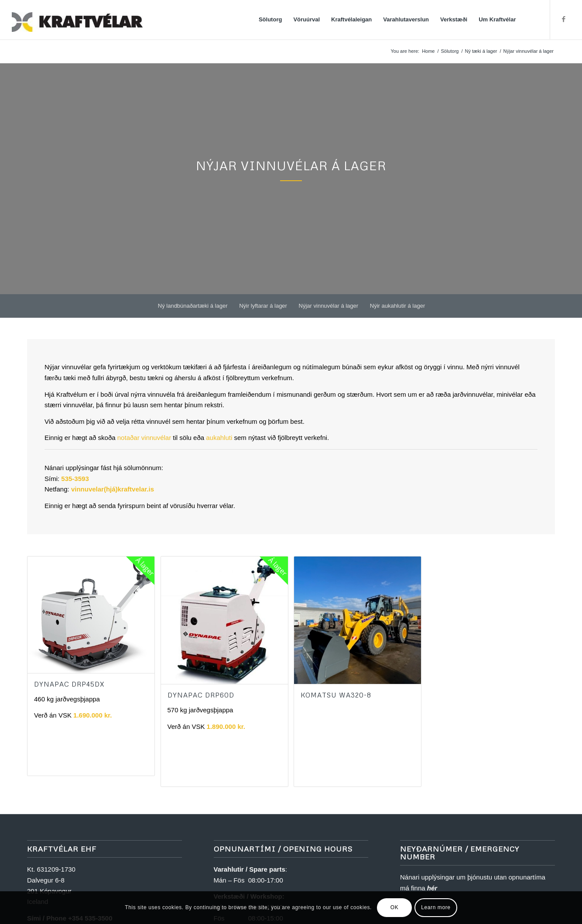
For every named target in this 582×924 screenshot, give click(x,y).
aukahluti (219, 438)
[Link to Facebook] (564, 19)
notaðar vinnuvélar (144, 438)
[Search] (530, 20)
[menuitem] (271, 20)
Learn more (436, 907)
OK (395, 907)
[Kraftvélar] (77, 20)
